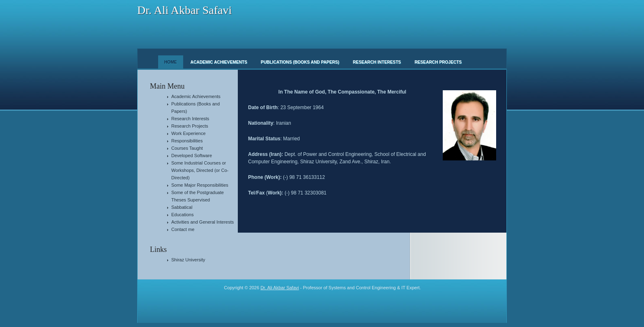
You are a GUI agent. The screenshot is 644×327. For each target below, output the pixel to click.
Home (171, 62)
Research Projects (438, 62)
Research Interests (377, 62)
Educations (182, 215)
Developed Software (192, 155)
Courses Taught (187, 148)
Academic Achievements (219, 62)
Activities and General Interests (202, 222)
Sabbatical (182, 207)
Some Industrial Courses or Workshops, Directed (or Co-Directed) (200, 170)
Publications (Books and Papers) (300, 62)
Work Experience (189, 133)
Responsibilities (187, 141)
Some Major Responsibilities (200, 185)
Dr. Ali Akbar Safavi (184, 10)
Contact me (183, 229)
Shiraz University (188, 260)
